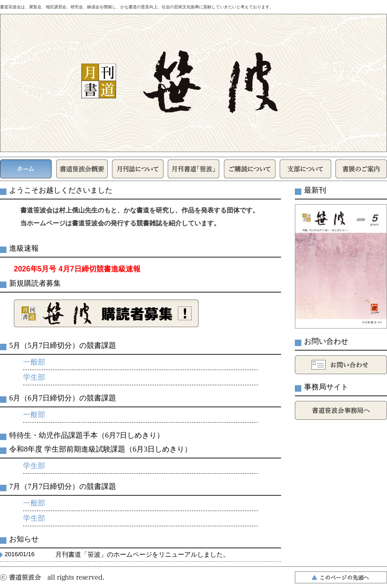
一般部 (34, 362)
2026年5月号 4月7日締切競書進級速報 (77, 269)
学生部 (34, 377)
